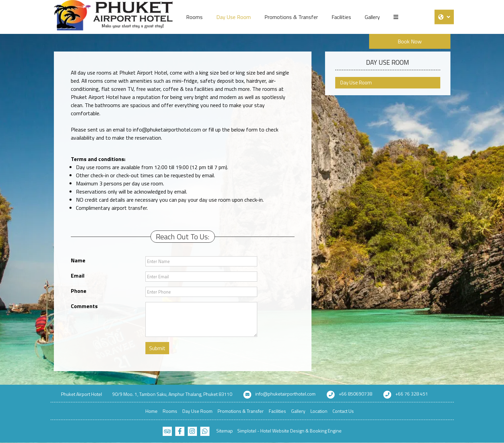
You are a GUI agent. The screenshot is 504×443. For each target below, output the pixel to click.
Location (319, 411)
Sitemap (225, 431)
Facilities (341, 17)
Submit (157, 348)
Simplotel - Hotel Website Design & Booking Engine (289, 431)
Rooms (194, 17)
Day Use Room (234, 17)
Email (78, 276)
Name (78, 260)
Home (152, 411)
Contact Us (343, 411)
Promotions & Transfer (291, 17)
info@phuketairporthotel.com (285, 394)
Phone (79, 291)
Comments (84, 306)
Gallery (372, 17)
